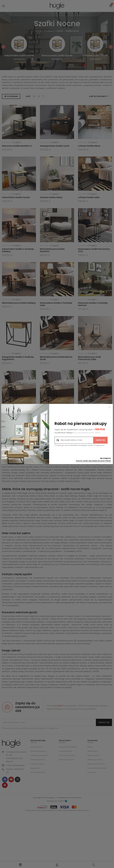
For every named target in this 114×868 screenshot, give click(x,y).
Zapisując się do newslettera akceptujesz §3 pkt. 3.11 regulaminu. (80, 445)
